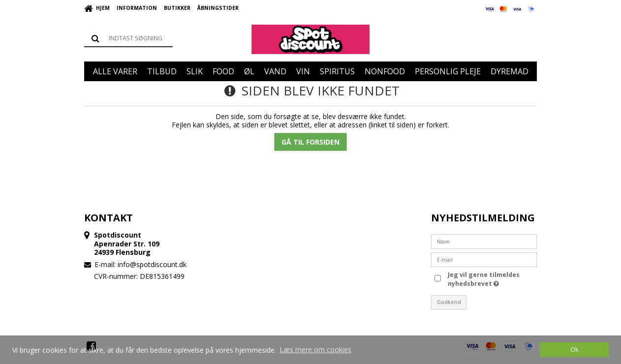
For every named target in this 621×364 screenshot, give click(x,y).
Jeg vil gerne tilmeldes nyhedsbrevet (483, 279)
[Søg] (128, 38)
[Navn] (484, 240)
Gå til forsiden (310, 142)
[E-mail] (484, 258)
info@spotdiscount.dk (152, 264)
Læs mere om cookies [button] (315, 349)
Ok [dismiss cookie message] (574, 349)
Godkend (449, 302)
